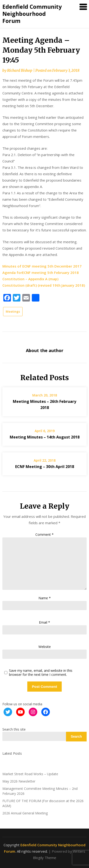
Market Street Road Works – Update (30, 774)
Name (45, 598)
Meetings (13, 311)
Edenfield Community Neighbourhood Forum (32, 14)
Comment (44, 534)
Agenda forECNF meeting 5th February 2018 (41, 272)
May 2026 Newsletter (19, 781)
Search (76, 736)
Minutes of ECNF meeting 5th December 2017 (42, 266)
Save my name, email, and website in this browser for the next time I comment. (41, 673)
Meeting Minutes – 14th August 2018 (45, 437)
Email (44, 622)
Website (45, 647)
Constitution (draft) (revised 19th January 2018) (44, 285)
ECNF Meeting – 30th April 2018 (45, 467)
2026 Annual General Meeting (25, 813)
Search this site (14, 729)
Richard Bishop (20, 70)
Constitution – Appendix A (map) (30, 279)
